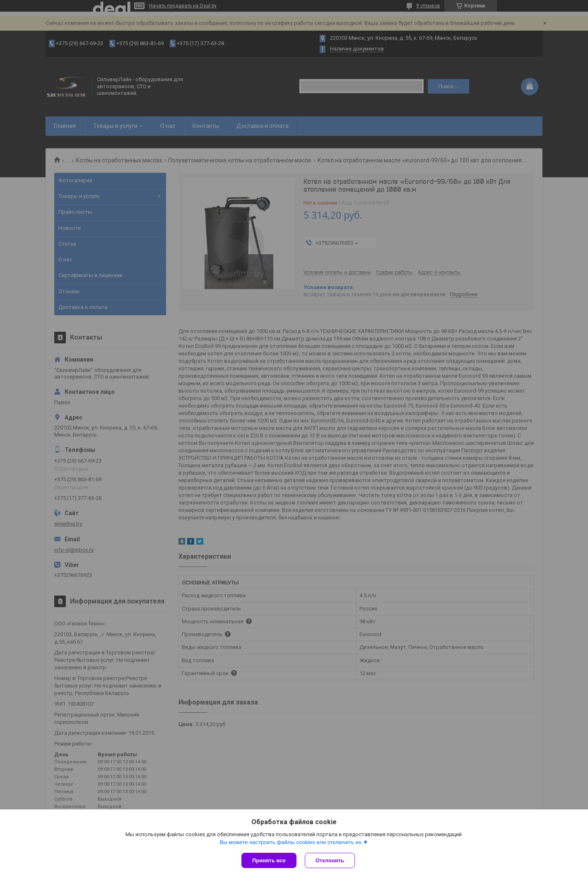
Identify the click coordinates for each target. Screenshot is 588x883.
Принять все (269, 860)
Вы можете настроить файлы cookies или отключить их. (291, 842)
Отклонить (330, 860)
